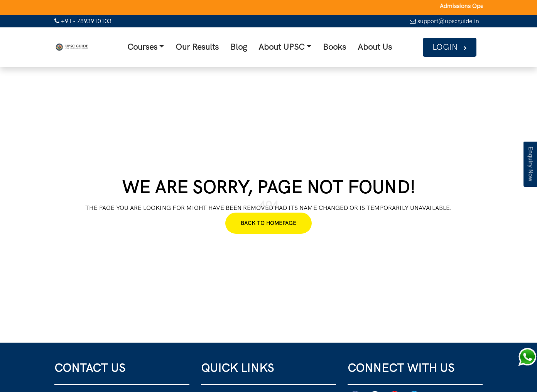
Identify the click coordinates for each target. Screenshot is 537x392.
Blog (241, 47)
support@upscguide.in (444, 21)
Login (450, 47)
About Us (372, 47)
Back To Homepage (268, 222)
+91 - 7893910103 (83, 21)
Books (333, 47)
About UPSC (282, 47)
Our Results (201, 47)
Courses (148, 47)
